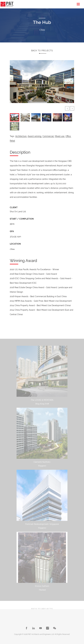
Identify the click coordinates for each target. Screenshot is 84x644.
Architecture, (21, 136)
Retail (12, 141)
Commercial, (48, 136)
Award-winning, (35, 136)
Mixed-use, (60, 136)
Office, (68, 136)
